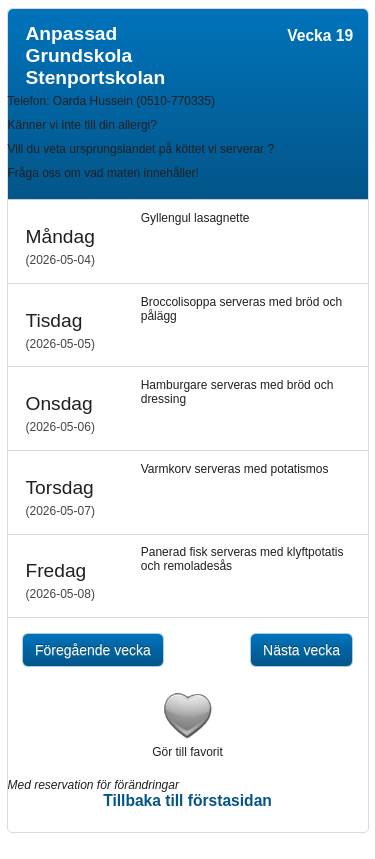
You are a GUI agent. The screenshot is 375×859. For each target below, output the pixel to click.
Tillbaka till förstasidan (187, 800)
